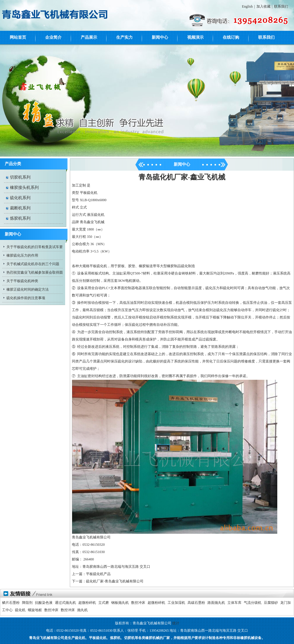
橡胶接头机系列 (24, 188)
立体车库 (234, 603)
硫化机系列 (20, 198)
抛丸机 (82, 610)
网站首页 (18, 37)
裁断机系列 (20, 208)
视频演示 (195, 37)
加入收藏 (263, 6)
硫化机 (20, 610)
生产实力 (124, 37)
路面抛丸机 (216, 603)
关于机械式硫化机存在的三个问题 (33, 264)
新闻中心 (160, 37)
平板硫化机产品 (98, 574)
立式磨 (104, 603)
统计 (176, 623)
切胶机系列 (20, 177)
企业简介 (53, 37)
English (247, 6)
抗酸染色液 (44, 603)
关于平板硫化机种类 (22, 281)
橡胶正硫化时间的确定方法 (28, 289)
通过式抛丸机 (65, 603)
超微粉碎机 (87, 603)
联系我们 (281, 6)
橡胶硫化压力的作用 (22, 255)
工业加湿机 (176, 603)
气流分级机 (253, 603)
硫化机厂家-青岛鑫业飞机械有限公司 (115, 581)
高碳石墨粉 (196, 603)
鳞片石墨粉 (11, 603)
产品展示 (89, 37)
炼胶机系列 (20, 218)
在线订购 (231, 37)
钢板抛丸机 (120, 603)
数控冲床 (138, 603)
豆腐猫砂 (271, 603)
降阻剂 (27, 603)
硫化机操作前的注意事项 (26, 298)
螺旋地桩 (35, 610)
